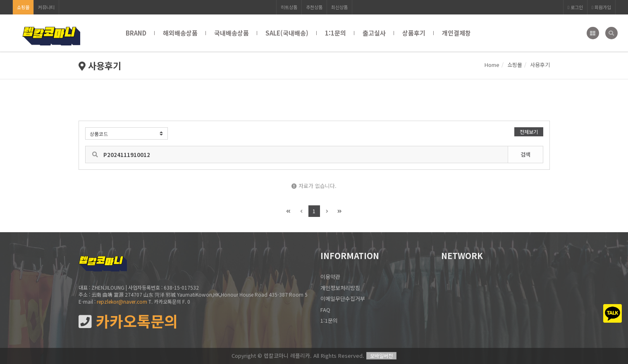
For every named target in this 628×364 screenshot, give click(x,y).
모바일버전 (381, 356)
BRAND (136, 33)
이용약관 (330, 277)
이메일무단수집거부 (343, 299)
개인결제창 (456, 33)
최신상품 (339, 7)
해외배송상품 (180, 33)
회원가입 (601, 7)
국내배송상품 (232, 33)
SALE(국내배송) (287, 33)
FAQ (325, 310)
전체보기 (529, 132)
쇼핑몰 (23, 7)
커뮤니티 (46, 7)
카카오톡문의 (128, 321)
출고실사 (374, 33)
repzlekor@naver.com (122, 301)
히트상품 (289, 7)
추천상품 (314, 7)
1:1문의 (335, 33)
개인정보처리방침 (340, 288)
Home (492, 65)
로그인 (575, 7)
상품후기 (414, 33)
